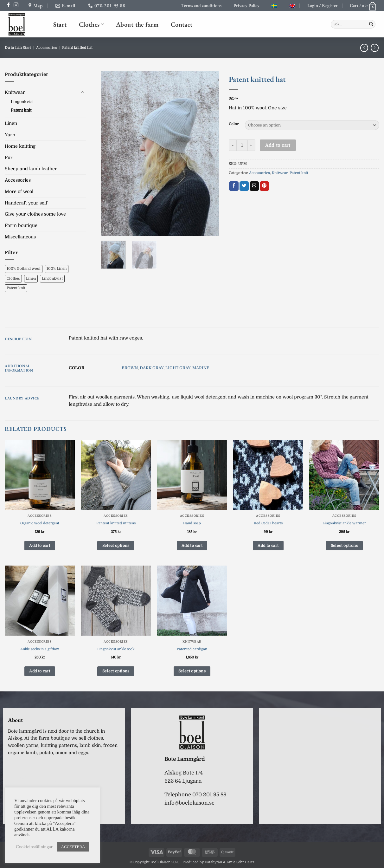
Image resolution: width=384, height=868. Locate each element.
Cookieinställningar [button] (34, 847)
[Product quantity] (242, 145)
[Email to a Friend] (254, 186)
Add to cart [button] (40, 546)
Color (234, 124)
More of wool (19, 191)
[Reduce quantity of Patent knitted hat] (233, 145)
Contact (182, 24)
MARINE (201, 368)
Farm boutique (21, 225)
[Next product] (364, 48)
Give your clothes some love (35, 214)
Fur (9, 158)
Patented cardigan (192, 649)
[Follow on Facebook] (8, 5)
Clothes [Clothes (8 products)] (13, 279)
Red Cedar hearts (268, 523)
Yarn (10, 135)
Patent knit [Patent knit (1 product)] (16, 288)
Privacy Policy (246, 5)
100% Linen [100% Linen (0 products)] (57, 269)
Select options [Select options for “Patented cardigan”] (192, 671)
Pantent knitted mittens (116, 523)
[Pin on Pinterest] (264, 186)
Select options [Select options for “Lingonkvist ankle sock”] (116, 671)
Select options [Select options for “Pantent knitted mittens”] (116, 546)
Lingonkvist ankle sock (116, 649)
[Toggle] (82, 92)
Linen (11, 123)
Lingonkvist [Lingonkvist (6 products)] (52, 279)
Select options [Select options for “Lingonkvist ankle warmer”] (344, 546)
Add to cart (278, 145)
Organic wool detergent (40, 523)
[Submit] (371, 24)
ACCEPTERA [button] (73, 847)
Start (60, 24)
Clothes (91, 24)
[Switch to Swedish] (274, 6)
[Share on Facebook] (234, 186)
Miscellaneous (20, 237)
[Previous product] (375, 48)
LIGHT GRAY (178, 368)
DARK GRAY (152, 368)
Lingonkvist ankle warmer (344, 523)
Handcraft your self (26, 203)
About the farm (137, 24)
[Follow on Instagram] (16, 5)
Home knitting (20, 146)
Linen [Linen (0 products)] (31, 279)
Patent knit (299, 173)
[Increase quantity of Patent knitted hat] (252, 145)
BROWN (130, 368)
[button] (323, 6)
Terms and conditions (201, 5)
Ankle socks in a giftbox (40, 649)
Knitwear (280, 173)
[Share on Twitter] (244, 186)
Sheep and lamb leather (31, 169)
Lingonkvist (22, 102)
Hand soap (192, 523)
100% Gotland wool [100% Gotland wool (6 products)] (24, 269)
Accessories (47, 48)
